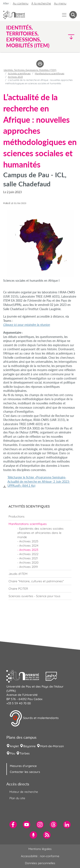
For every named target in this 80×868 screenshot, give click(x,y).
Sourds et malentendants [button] (34, 718)
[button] (69, 37)
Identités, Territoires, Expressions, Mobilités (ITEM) (30, 70)
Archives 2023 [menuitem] (29, 550)
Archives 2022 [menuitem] (29, 554)
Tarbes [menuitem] (25, 753)
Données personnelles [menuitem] (40, 863)
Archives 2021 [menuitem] (28, 558)
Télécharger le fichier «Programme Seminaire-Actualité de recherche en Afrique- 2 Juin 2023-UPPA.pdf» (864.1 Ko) (39, 481)
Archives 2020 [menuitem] (29, 563)
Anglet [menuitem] (14, 746)
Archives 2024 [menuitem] (29, 546)
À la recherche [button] (41, 3)
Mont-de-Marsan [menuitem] (52, 746)
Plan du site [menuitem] (17, 798)
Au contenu (21, 3)
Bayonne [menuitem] (29, 746)
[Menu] (64, 15)
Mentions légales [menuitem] (40, 849)
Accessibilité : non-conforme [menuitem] (40, 856)
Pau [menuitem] (12, 753)
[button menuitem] (73, 15)
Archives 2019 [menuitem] (28, 567)
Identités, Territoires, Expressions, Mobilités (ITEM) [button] (28, 37)
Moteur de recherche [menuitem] (24, 792)
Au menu (60, 3)
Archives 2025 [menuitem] (29, 541)
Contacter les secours (25, 772)
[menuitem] (40, 516)
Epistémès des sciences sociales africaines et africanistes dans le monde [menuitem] (40, 533)
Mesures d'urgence (23, 766)
